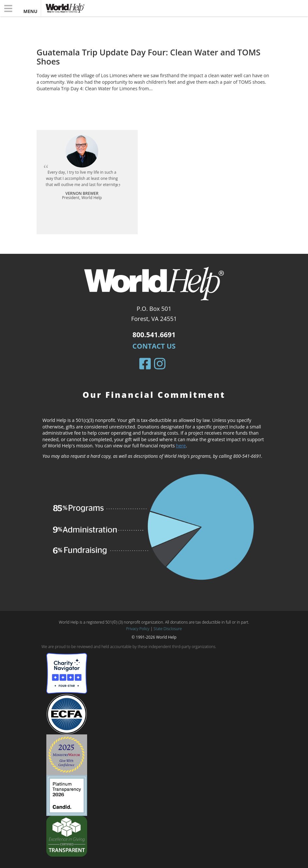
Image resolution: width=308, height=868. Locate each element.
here (181, 446)
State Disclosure (168, 629)
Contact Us (154, 346)
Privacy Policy (138, 629)
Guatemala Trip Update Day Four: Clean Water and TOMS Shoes (148, 57)
